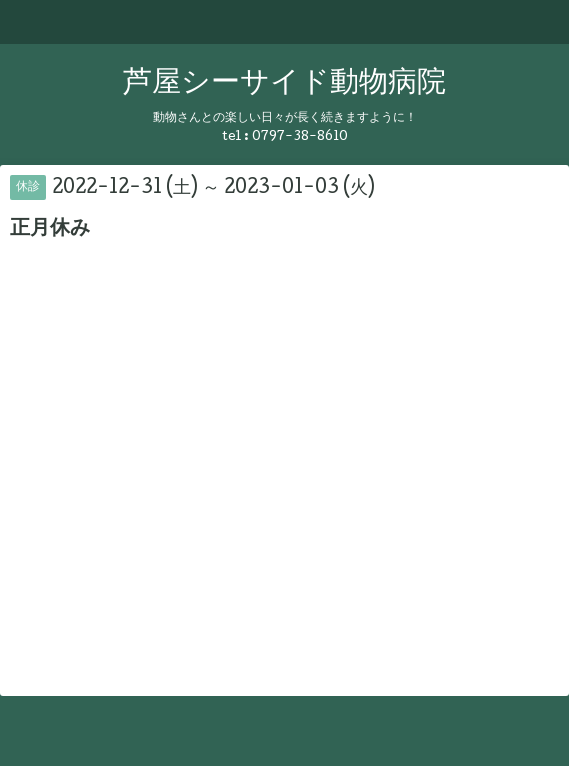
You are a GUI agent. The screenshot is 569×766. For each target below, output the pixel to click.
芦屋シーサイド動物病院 (284, 84)
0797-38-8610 (300, 137)
